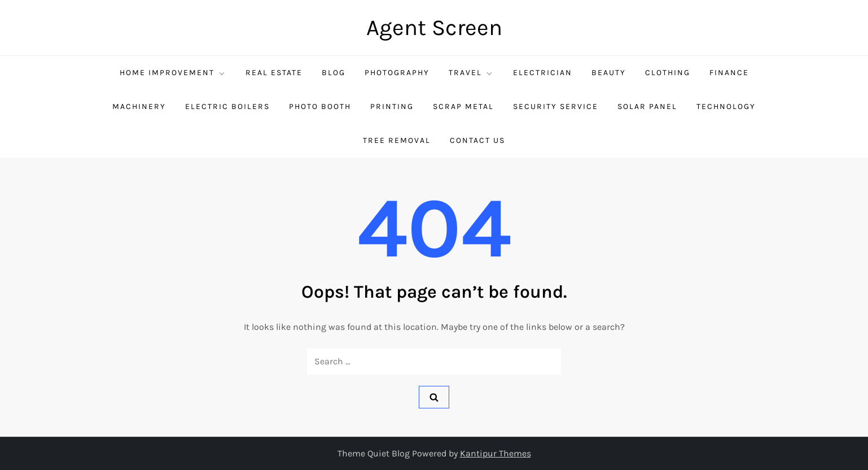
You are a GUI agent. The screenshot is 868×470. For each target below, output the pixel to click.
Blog (334, 73)
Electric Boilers (227, 106)
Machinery (139, 106)
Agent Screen (434, 27)
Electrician (543, 73)
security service (556, 106)
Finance (729, 73)
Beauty (609, 73)
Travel (471, 73)
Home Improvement (173, 73)
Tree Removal (397, 140)
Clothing (668, 73)
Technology (726, 106)
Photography (397, 73)
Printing (392, 106)
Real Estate (274, 73)
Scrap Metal (463, 106)
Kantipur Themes (496, 453)
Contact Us (477, 140)
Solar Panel (647, 106)
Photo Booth (320, 106)
